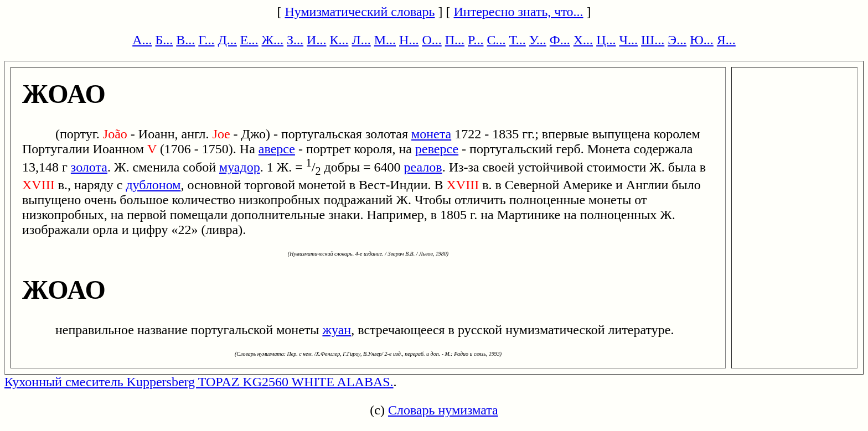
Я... (726, 40)
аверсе (277, 149)
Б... (164, 40)
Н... (409, 40)
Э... (677, 40)
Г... (206, 40)
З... (295, 40)
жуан (337, 330)
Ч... (628, 40)
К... (339, 40)
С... (496, 40)
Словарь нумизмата (443, 410)
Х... (583, 40)
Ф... (560, 40)
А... (142, 40)
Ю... (702, 40)
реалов (423, 167)
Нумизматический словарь (360, 12)
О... (432, 40)
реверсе (437, 149)
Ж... (273, 40)
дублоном (153, 185)
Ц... (606, 40)
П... (455, 40)
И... (316, 40)
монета (431, 134)
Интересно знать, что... (519, 12)
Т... (517, 40)
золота (89, 167)
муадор (240, 167)
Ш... (653, 40)
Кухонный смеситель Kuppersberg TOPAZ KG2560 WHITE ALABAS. (199, 382)
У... (538, 40)
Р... (476, 40)
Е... (249, 40)
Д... (227, 40)
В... (185, 40)
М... (385, 40)
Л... (361, 40)
